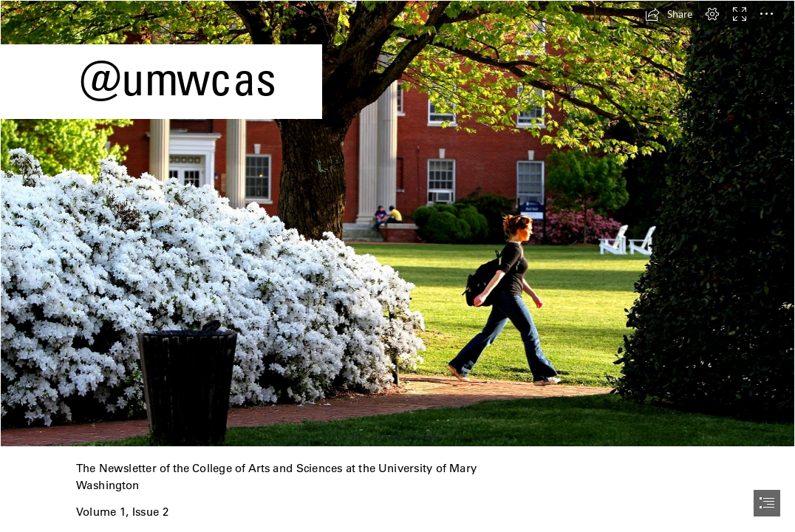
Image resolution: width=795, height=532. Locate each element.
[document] (397, 266)
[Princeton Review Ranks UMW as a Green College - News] (397, 224)
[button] (669, 14)
